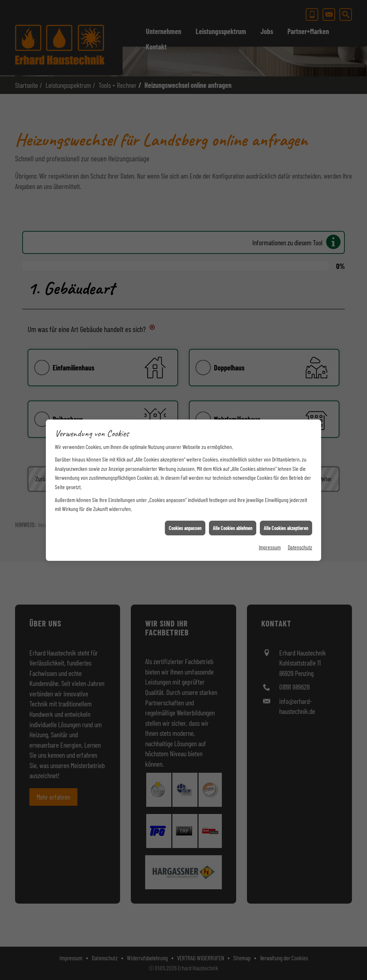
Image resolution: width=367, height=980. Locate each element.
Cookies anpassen (185, 508)
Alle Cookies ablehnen (233, 508)
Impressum (270, 527)
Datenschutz (300, 527)
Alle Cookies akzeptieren (286, 508)
